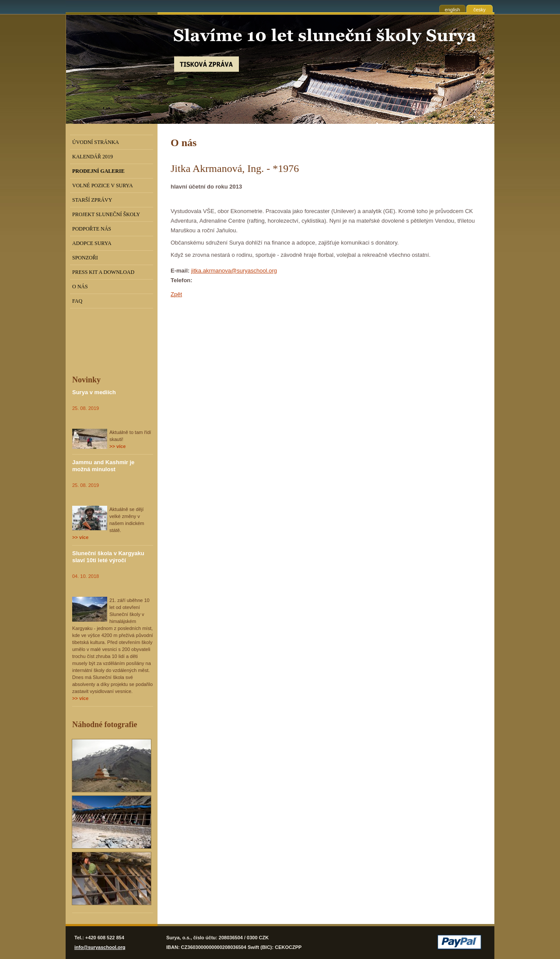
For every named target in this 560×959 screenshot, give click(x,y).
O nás (80, 287)
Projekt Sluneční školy (106, 214)
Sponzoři (85, 258)
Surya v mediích (94, 392)
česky (479, 10)
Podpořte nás (92, 229)
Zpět (176, 294)
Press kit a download (103, 272)
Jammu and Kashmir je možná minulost (103, 466)
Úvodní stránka (96, 142)
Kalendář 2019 (93, 157)
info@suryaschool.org (100, 947)
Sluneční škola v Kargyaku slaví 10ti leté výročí (108, 557)
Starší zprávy (92, 200)
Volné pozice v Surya (103, 185)
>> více (117, 446)
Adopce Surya (92, 243)
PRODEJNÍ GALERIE (98, 171)
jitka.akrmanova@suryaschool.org (234, 271)
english (453, 10)
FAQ (77, 301)
